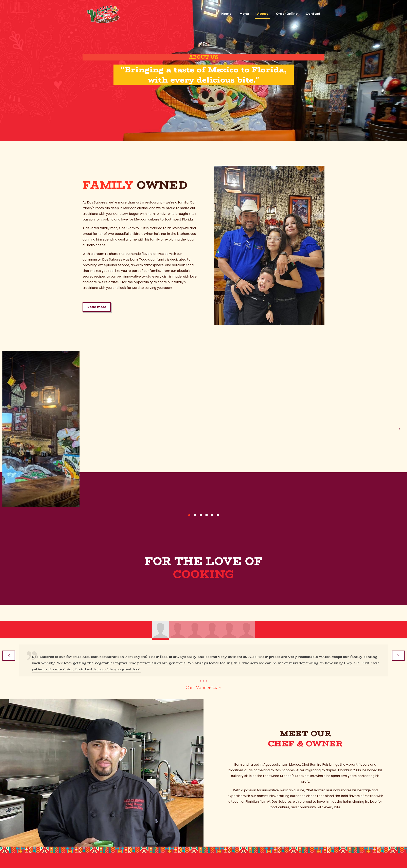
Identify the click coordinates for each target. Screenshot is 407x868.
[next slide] (399, 429)
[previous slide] (8, 429)
